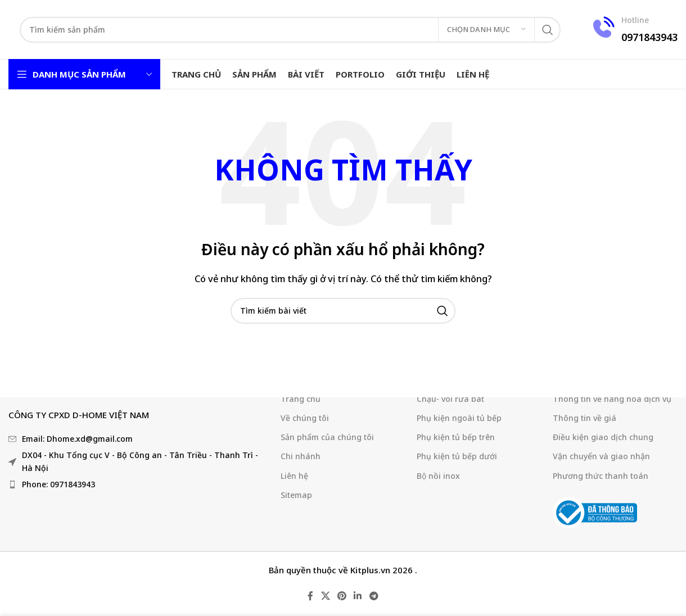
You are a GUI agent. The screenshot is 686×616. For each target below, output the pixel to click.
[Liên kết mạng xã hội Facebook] (311, 596)
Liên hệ (294, 476)
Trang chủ (301, 399)
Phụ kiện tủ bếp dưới (457, 456)
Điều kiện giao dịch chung (603, 437)
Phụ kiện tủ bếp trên (456, 437)
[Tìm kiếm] (290, 30)
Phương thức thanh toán (601, 476)
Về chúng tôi (305, 418)
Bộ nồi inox (438, 476)
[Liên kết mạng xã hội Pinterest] (342, 596)
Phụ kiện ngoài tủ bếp (459, 418)
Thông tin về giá (585, 418)
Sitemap (296, 495)
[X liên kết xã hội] (325, 596)
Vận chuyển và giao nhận (601, 456)
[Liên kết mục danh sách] (139, 484)
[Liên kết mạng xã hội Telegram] (374, 596)
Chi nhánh (301, 456)
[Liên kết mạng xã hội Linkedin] (358, 596)
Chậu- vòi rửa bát (450, 399)
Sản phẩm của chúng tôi (327, 437)
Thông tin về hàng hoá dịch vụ (612, 399)
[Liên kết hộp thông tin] (633, 30)
